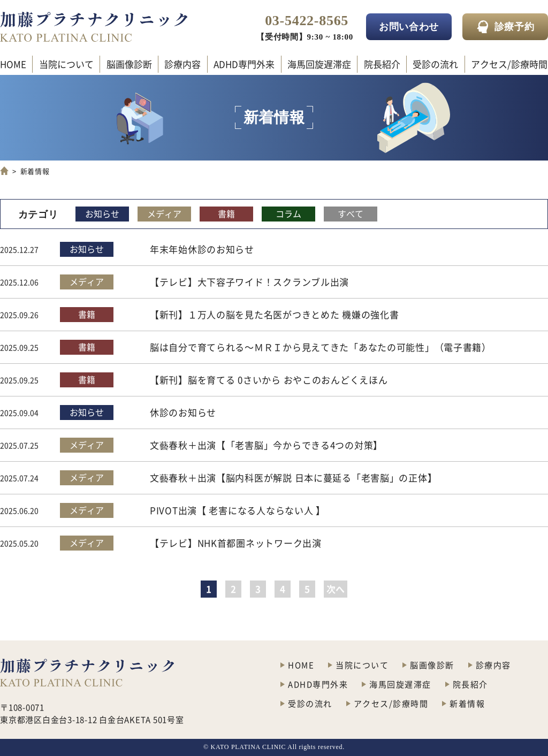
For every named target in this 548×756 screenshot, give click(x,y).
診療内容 (182, 64)
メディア (164, 213)
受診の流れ (435, 64)
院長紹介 (382, 64)
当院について (66, 64)
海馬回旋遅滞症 (319, 64)
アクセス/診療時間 (509, 64)
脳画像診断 (129, 64)
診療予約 (515, 27)
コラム (288, 213)
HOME (13, 64)
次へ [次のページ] (336, 589)
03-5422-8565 (307, 21)
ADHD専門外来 (244, 64)
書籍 (226, 213)
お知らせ (102, 213)
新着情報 (467, 703)
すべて (351, 213)
